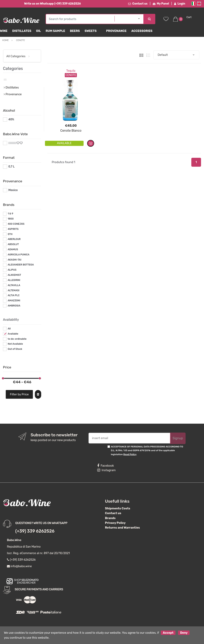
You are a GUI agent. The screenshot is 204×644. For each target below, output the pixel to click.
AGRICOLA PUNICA (19, 255)
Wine (4, 31)
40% (11, 119)
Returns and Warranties (122, 528)
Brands (110, 518)
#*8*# (12, 143)
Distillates (22, 31)
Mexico (13, 190)
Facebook (106, 466)
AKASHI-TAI (15, 260)
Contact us (138, 4)
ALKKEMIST (14, 275)
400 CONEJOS (16, 224)
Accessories (142, 31)
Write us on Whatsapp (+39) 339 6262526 (52, 4)
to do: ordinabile (17, 339)
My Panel (161, 4)
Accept (168, 633)
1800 (11, 219)
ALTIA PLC (14, 295)
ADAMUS (13, 249)
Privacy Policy (115, 523)
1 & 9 (10, 214)
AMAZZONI (14, 301)
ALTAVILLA (14, 285)
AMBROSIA (14, 306)
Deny (184, 633)
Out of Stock (15, 349)
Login (180, 4)
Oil (39, 31)
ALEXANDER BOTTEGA (21, 265)
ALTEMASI (14, 290)
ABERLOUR (14, 239)
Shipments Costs (118, 508)
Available (13, 334)
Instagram (106, 470)
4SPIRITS (13, 229)
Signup (178, 438)
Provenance (116, 31)
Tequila (71, 71)
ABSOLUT (13, 244)
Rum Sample (55, 31)
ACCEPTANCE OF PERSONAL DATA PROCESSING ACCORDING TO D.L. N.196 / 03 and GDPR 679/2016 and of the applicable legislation (147, 450)
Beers (75, 31)
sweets (91, 31)
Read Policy (130, 454)
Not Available (15, 344)
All (9, 329)
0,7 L (11, 167)
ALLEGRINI (14, 280)
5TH (10, 234)
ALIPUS (12, 270)
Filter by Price (19, 394)
